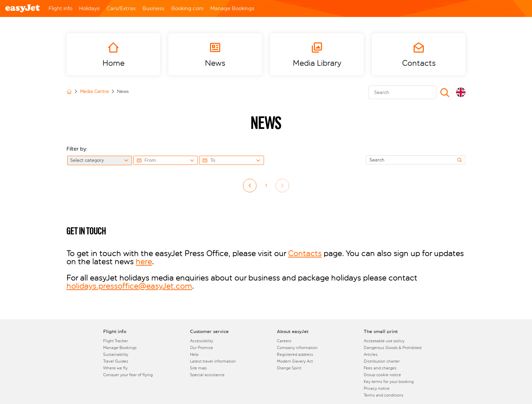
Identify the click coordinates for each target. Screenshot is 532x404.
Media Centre (94, 92)
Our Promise (202, 348)
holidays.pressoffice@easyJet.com (129, 286)
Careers (284, 341)
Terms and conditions (384, 395)
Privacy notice (377, 388)
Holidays (89, 8)
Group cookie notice (382, 375)
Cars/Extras (121, 8)
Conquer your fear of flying (128, 375)
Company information (297, 348)
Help (194, 354)
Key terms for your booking (389, 382)
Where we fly (115, 368)
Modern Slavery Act (295, 361)
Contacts (305, 253)
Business (154, 8)
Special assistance (207, 375)
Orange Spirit (289, 368)
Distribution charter (382, 361)
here (144, 262)
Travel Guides (116, 361)
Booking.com (187, 8)
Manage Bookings (232, 8)
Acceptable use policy (384, 341)
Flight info (60, 8)
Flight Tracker (116, 341)
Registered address (295, 354)
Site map (198, 368)
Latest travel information (213, 361)
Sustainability (116, 354)
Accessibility (202, 341)
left (250, 186)
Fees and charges (380, 368)
